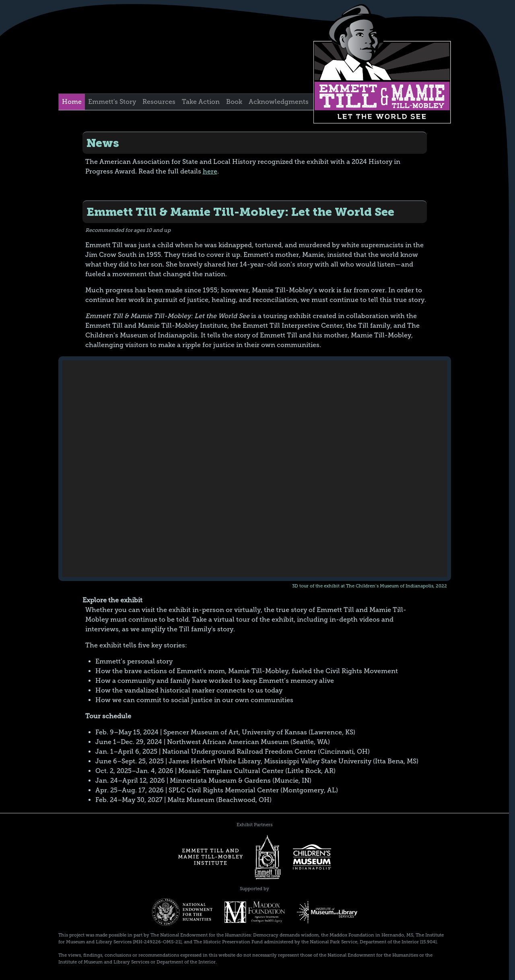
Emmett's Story (112, 102)
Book (234, 102)
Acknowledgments (279, 102)
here (210, 171)
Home (72, 102)
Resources (159, 102)
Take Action (201, 102)
